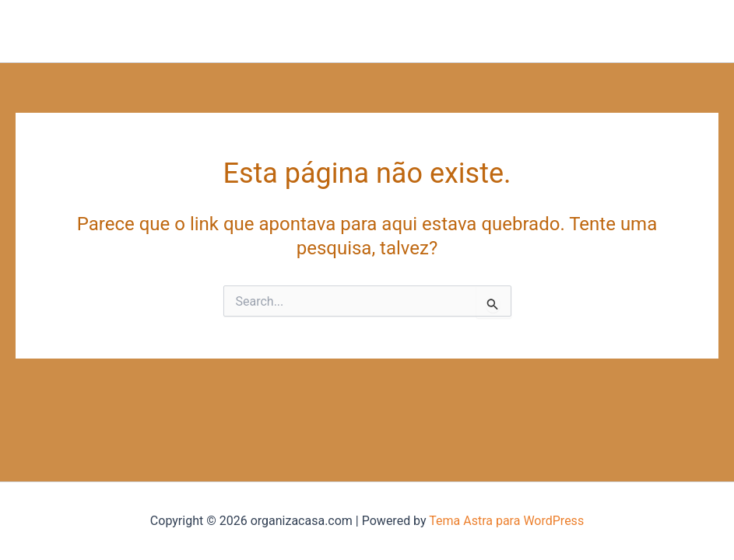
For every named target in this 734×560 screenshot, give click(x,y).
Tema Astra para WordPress (506, 521)
